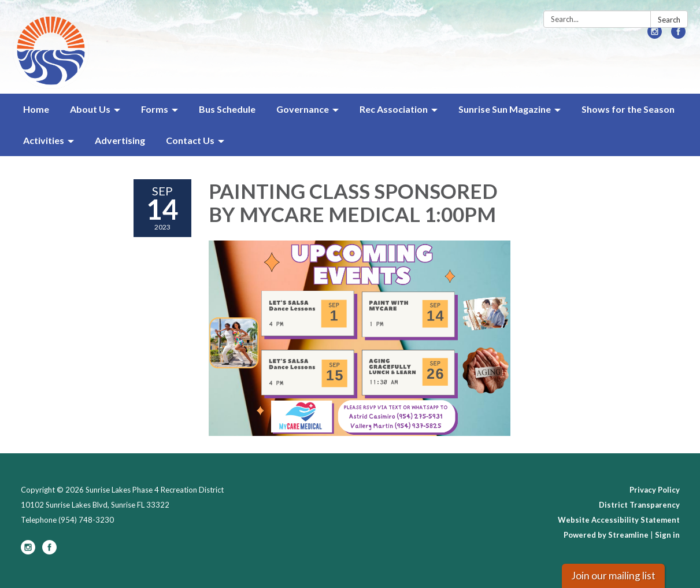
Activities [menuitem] (44, 140)
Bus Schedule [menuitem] (227, 109)
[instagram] (655, 35)
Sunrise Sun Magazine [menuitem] (505, 109)
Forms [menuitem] (155, 109)
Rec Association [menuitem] (394, 109)
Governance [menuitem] (303, 109)
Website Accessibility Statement (619, 520)
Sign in (667, 535)
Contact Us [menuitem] (190, 140)
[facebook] (678, 35)
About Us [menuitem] (90, 109)
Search (669, 20)
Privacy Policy (655, 490)
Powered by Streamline (606, 535)
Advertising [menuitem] (120, 140)
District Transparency (639, 505)
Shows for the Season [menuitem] (628, 109)
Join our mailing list (613, 576)
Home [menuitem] (36, 109)
